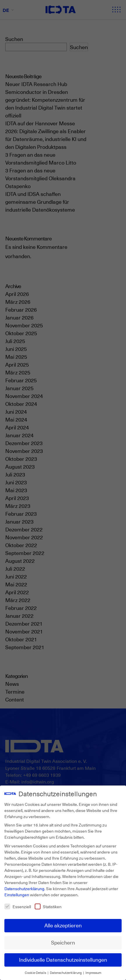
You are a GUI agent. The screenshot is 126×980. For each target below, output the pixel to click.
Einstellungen (17, 895)
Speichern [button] (63, 942)
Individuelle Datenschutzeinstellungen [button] (63, 960)
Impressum (93, 973)
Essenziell (18, 907)
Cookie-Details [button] (36, 973)
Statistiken (48, 907)
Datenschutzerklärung (24, 889)
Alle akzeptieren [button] (63, 925)
